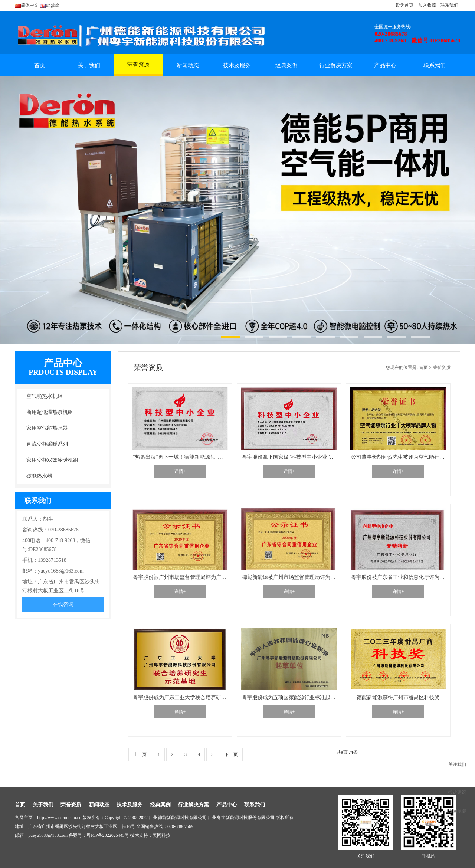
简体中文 (27, 5)
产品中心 (385, 65)
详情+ (180, 471)
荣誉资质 (138, 68)
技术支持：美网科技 (150, 835)
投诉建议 (457, 792)
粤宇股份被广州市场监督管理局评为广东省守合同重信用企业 (203, 577)
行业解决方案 (336, 65)
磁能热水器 (39, 476)
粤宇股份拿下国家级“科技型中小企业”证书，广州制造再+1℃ (312, 457)
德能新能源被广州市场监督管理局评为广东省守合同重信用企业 (315, 577)
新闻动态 (188, 65)
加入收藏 (427, 5)
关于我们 (89, 65)
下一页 (231, 754)
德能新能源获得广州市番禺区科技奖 (398, 697)
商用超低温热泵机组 (50, 412)
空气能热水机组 (45, 396)
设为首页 (404, 5)
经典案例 (286, 65)
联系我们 (449, 5)
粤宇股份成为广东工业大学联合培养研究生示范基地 (193, 697)
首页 (40, 65)
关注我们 (457, 764)
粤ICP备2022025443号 (108, 835)
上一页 (140, 754)
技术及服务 (237, 65)
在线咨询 (63, 604)
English (50, 5)
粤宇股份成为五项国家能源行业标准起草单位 (294, 697)
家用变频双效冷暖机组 (52, 460)
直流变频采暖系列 (47, 444)
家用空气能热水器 (47, 428)
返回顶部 (457, 811)
